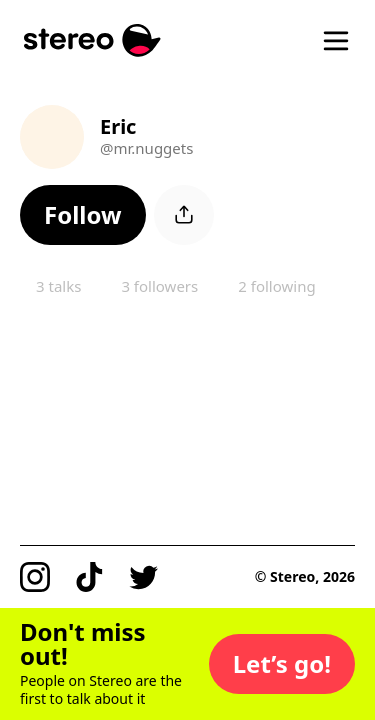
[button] (83, 215)
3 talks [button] (58, 286)
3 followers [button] (159, 286)
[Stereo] (92, 40)
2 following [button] (276, 286)
